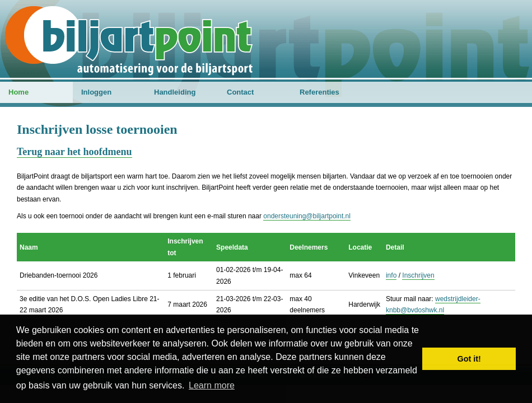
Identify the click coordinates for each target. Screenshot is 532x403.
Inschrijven (418, 275)
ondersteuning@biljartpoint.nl (307, 216)
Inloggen (96, 92)
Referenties (319, 92)
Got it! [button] (469, 359)
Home (18, 92)
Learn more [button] (212, 385)
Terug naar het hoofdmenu (74, 152)
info (391, 275)
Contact (240, 92)
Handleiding (175, 92)
